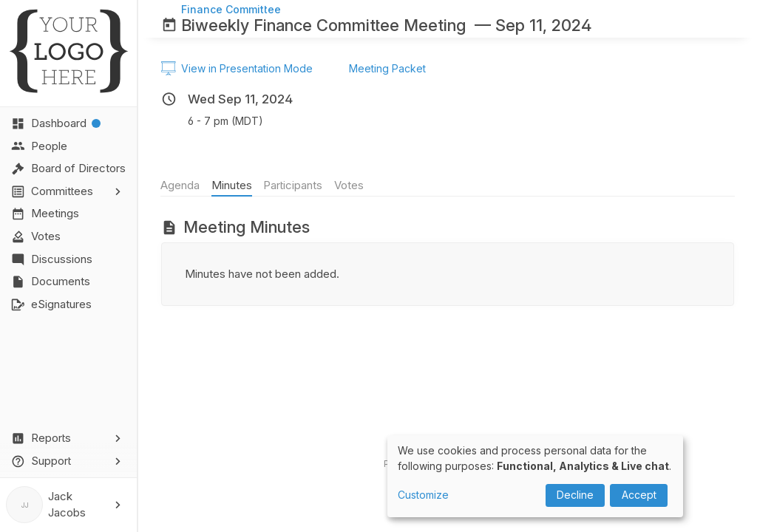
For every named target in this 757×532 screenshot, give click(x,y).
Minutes (232, 185)
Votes (349, 185)
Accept (639, 495)
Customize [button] (423, 495)
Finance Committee (231, 9)
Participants (293, 185)
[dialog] (535, 476)
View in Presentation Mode (237, 69)
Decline (575, 495)
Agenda (181, 185)
